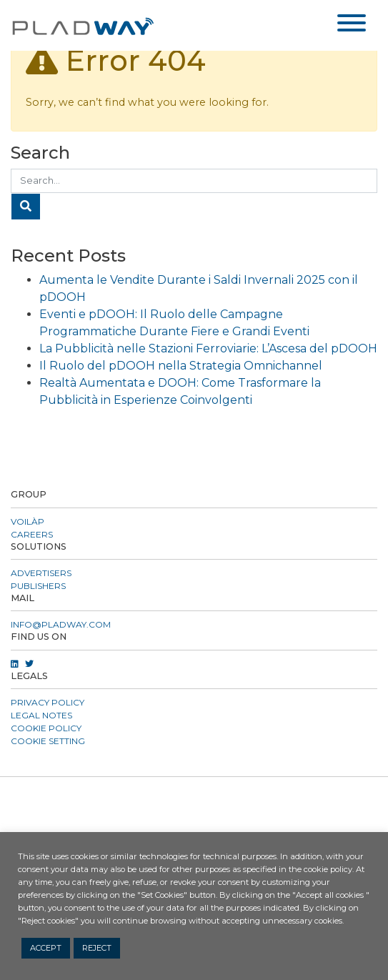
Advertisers (41, 573)
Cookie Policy (46, 728)
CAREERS (32, 534)
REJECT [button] (97, 948)
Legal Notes (41, 715)
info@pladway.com (61, 624)
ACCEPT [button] (46, 948)
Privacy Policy (48, 702)
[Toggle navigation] (352, 25)
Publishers (38, 586)
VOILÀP (28, 521)
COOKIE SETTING (48, 741)
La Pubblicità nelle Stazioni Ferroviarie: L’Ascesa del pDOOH (208, 348)
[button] (194, 794)
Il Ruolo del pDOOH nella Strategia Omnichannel (181, 366)
